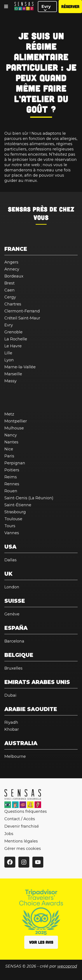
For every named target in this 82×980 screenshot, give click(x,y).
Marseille (13, 374)
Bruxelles (13, 668)
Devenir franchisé (22, 826)
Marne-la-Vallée (20, 367)
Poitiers (12, 470)
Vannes (12, 533)
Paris (9, 456)
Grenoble (13, 332)
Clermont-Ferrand (22, 311)
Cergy (10, 297)
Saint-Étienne (18, 505)
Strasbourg (15, 512)
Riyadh (11, 722)
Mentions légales (21, 841)
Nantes (11, 442)
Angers (11, 262)
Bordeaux (14, 276)
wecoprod (67, 966)
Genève (12, 614)
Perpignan (15, 463)
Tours (10, 526)
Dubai (10, 695)
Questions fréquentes (26, 811)
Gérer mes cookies (23, 849)
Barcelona (14, 641)
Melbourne (15, 756)
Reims (11, 477)
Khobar (12, 729)
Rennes (12, 484)
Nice (9, 449)
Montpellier (16, 421)
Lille (8, 353)
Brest (10, 283)
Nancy (11, 435)
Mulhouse (14, 428)
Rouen (11, 491)
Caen (10, 290)
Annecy (12, 269)
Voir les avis (41, 942)
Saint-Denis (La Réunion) (29, 498)
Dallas (10, 560)
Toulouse (13, 519)
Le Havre (13, 346)
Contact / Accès (20, 819)
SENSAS (19, 209)
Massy (10, 381)
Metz (9, 414)
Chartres (13, 304)
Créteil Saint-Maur (22, 318)
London (12, 587)
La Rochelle (16, 339)
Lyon (9, 360)
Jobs (9, 834)
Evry (46, 8)
